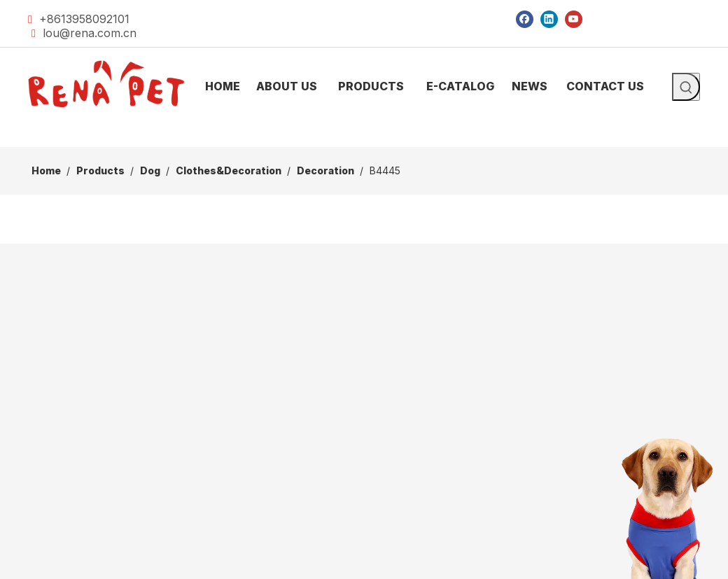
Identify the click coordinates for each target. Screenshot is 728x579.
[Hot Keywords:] (686, 87)
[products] (364, 136)
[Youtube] (574, 19)
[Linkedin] (549, 19)
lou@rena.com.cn (90, 33)
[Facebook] (525, 19)
